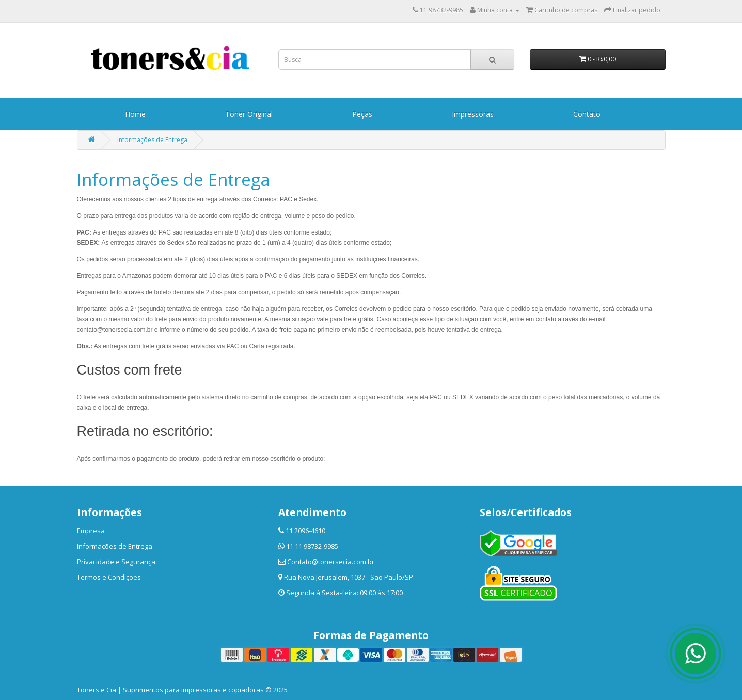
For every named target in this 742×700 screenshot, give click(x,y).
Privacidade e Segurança (116, 562)
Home (135, 114)
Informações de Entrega (152, 140)
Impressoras (473, 114)
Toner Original (249, 114)
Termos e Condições (109, 577)
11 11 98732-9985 (312, 546)
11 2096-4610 (305, 531)
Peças (362, 114)
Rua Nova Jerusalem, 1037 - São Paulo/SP (349, 577)
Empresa (91, 531)
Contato (587, 114)
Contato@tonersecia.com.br (331, 562)
